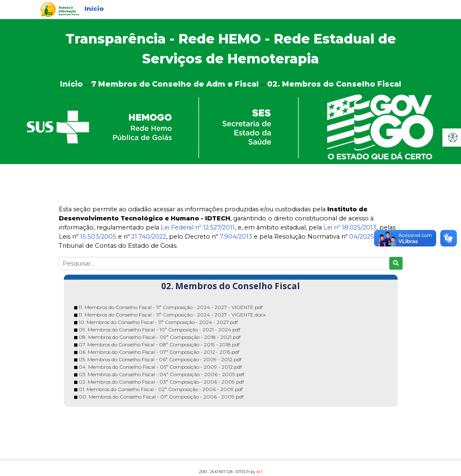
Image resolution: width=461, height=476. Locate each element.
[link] (60, 9)
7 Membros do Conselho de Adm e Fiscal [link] (175, 84)
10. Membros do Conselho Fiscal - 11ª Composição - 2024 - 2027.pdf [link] (158, 322)
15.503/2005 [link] (98, 237)
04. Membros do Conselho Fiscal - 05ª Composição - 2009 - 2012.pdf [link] (160, 367)
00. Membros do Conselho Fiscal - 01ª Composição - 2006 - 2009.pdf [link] (161, 397)
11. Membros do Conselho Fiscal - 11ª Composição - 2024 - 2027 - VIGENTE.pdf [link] (171, 307)
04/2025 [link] (362, 237)
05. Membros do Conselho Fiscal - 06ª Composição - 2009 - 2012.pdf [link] (160, 359)
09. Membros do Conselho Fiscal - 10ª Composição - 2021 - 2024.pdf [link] (159, 330)
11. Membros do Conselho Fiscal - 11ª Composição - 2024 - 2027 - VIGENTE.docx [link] (172, 315)
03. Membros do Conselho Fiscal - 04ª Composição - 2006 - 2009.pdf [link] (162, 374)
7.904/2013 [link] (236, 237)
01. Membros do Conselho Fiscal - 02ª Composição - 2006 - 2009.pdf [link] (161, 389)
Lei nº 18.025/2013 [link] (350, 227)
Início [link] (94, 8)
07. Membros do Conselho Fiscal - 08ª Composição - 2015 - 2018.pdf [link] (159, 344)
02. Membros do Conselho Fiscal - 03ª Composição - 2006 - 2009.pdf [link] (161, 382)
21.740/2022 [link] (149, 237)
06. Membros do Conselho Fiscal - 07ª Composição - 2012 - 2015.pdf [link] (159, 352)
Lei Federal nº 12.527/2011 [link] (198, 227)
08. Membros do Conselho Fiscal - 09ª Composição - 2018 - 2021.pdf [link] (160, 337)
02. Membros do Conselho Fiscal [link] (334, 84)
